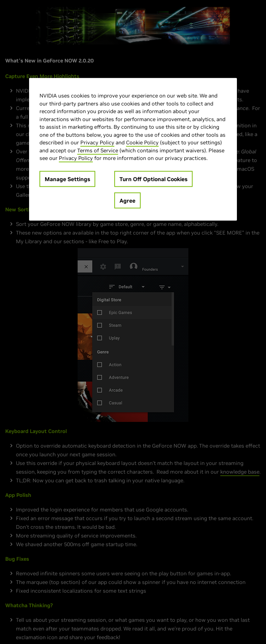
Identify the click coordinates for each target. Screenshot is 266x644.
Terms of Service (98, 150)
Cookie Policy (142, 142)
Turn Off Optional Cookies (153, 179)
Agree (127, 201)
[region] (133, 149)
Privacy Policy (97, 142)
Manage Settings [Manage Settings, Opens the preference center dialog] (67, 179)
